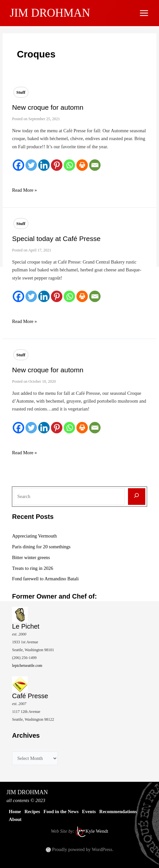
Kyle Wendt (97, 831)
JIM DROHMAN (50, 13)
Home (15, 812)
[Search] (137, 497)
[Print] (82, 165)
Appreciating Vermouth (34, 536)
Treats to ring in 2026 (33, 568)
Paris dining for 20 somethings (41, 547)
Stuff (21, 92)
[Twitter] (31, 165)
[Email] (95, 165)
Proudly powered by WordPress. (83, 849)
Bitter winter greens (31, 557)
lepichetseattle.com (27, 666)
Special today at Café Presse (56, 239)
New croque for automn (48, 107)
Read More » (24, 190)
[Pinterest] (57, 165)
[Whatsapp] (69, 165)
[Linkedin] (44, 165)
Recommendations (118, 812)
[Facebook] (18, 165)
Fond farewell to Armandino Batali (45, 579)
